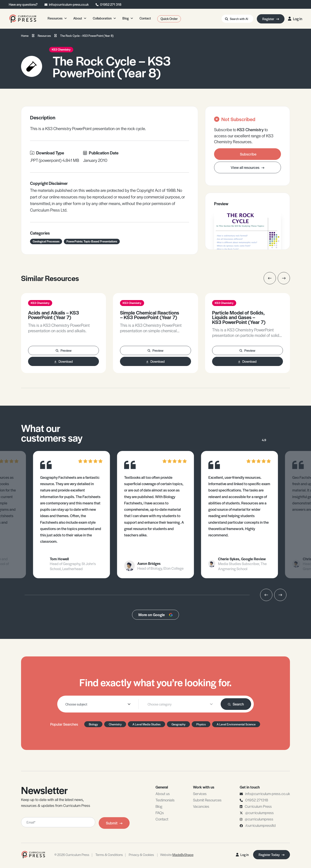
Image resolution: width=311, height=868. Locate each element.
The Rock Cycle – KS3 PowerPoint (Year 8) (87, 36)
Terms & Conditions (109, 855)
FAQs (160, 813)
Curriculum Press (258, 806)
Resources (44, 36)
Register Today (272, 855)
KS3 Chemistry (61, 49)
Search (236, 704)
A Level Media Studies (147, 724)
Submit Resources (207, 800)
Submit (114, 823)
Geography (178, 724)
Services (200, 794)
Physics (201, 724)
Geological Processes (46, 241)
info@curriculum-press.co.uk (69, 4)
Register (271, 19)
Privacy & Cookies (141, 855)
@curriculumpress (259, 813)
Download (64, 361)
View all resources (248, 167)
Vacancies (201, 806)
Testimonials (165, 800)
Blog (159, 806)
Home (25, 36)
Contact (162, 819)
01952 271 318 (111, 4)
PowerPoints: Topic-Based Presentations (92, 241)
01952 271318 (257, 800)
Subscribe (248, 154)
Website (177, 855)
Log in (295, 19)
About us (163, 794)
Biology (93, 724)
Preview (64, 350)
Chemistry (115, 724)
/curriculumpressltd (260, 825)
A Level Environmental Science (236, 724)
